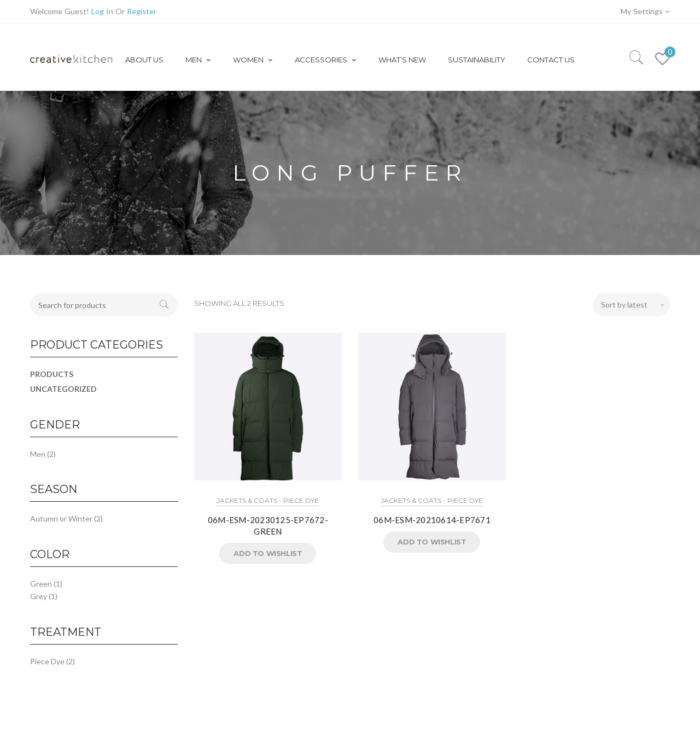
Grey (39, 596)
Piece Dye (47, 661)
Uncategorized (63, 389)
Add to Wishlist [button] (268, 553)
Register (142, 11)
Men (38, 454)
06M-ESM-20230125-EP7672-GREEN (268, 526)
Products (52, 374)
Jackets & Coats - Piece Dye (268, 500)
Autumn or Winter (61, 518)
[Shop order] (631, 305)
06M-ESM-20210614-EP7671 (432, 520)
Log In (102, 11)
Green (41, 584)
